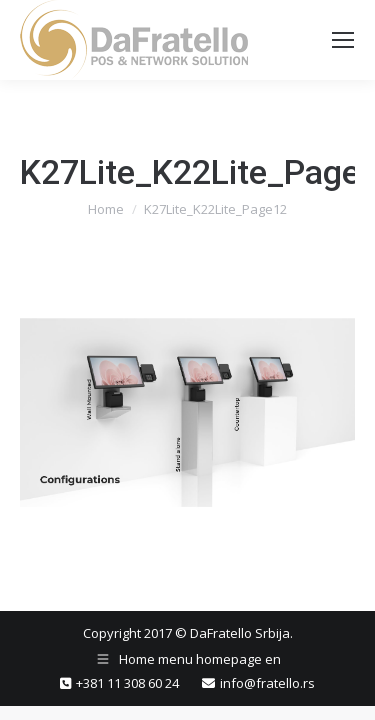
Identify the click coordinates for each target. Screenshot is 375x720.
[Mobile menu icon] (343, 40)
